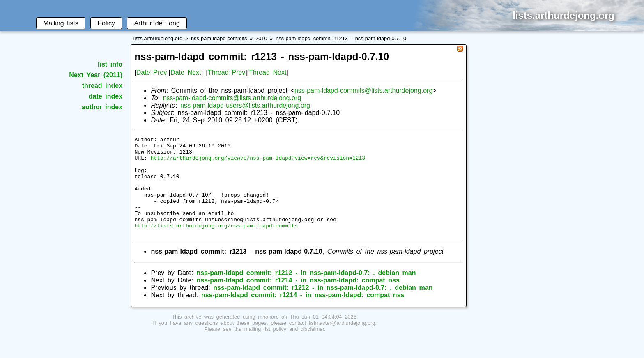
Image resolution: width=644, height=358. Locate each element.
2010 (261, 38)
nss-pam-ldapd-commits (219, 38)
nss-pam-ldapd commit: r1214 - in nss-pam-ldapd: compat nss (298, 300)
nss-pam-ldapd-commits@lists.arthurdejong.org (363, 91)
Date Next (186, 72)
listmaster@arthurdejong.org (342, 343)
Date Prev (152, 72)
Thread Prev (227, 72)
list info (110, 64)
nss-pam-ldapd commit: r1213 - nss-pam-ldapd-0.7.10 (341, 38)
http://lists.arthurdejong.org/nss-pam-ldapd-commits (216, 244)
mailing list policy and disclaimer (284, 349)
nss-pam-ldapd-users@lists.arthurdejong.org (245, 105)
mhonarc (268, 336)
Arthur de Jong (157, 23)
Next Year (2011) (96, 75)
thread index (102, 86)
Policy (106, 23)
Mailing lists (61, 23)
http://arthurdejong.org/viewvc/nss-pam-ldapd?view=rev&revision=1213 (258, 163)
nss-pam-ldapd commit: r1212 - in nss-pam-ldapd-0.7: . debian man (306, 293)
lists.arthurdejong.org (158, 38)
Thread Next (268, 72)
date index (106, 96)
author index (102, 107)
